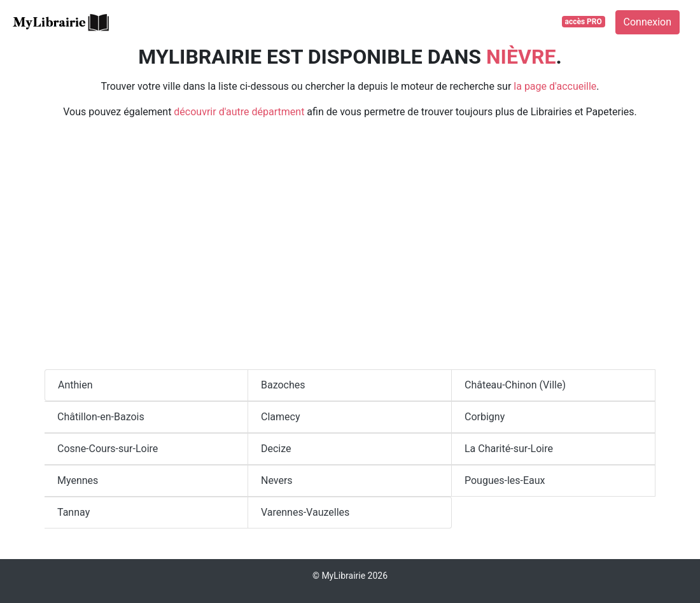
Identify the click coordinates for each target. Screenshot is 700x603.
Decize (276, 449)
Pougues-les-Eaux (505, 480)
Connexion (647, 22)
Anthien (75, 385)
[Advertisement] (350, 250)
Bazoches (283, 385)
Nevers (277, 480)
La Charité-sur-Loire (509, 449)
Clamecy (280, 417)
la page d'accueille (555, 86)
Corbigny (485, 417)
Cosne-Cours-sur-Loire (108, 449)
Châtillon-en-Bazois (101, 417)
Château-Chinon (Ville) (515, 385)
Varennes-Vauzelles (305, 512)
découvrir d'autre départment (239, 112)
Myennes (78, 480)
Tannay (73, 512)
